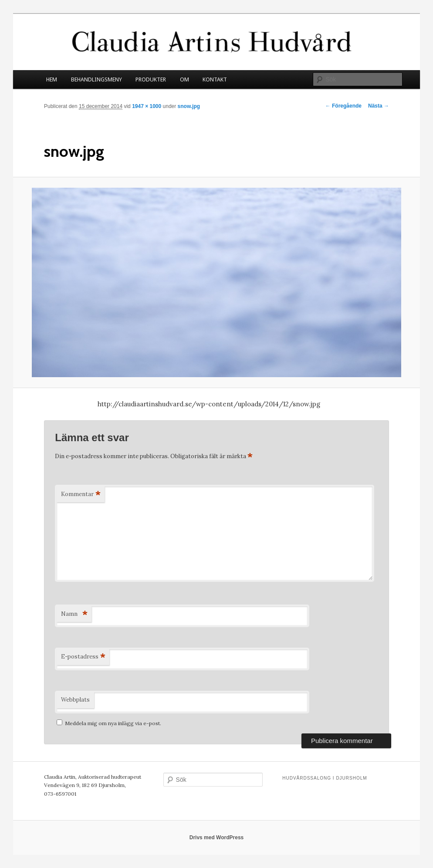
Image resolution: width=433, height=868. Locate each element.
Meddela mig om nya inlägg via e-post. (113, 723)
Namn (74, 614)
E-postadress (83, 657)
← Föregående (343, 106)
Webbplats (75, 700)
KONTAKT (215, 79)
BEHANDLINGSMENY (96, 79)
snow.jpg (189, 106)
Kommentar (81, 495)
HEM (52, 79)
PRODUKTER (151, 79)
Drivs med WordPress (217, 838)
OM (184, 79)
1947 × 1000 (147, 106)
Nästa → (379, 106)
